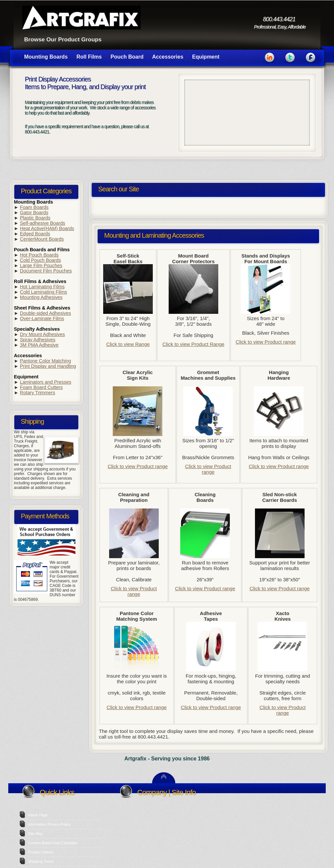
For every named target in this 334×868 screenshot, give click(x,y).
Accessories (168, 57)
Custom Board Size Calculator (53, 843)
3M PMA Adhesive (39, 345)
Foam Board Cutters (41, 387)
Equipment (206, 57)
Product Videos (41, 852)
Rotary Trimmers (37, 393)
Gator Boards (34, 213)
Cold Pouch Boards (40, 260)
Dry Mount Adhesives (42, 334)
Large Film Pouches (41, 265)
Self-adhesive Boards (42, 223)
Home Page (38, 815)
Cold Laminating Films (43, 292)
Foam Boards (34, 207)
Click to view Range (128, 344)
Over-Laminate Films (42, 318)
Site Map (35, 834)
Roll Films (89, 57)
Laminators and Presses (45, 382)
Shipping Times (41, 861)
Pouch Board (127, 57)
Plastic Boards (35, 218)
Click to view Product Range (193, 344)
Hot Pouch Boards (39, 255)
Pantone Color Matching (45, 361)
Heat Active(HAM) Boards (47, 228)
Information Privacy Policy (49, 824)
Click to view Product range (266, 342)
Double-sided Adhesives (45, 313)
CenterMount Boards (42, 239)
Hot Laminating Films (42, 287)
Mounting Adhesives (41, 297)
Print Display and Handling (48, 366)
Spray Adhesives (38, 340)
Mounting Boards (46, 57)
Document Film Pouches (46, 271)
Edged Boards (35, 234)
